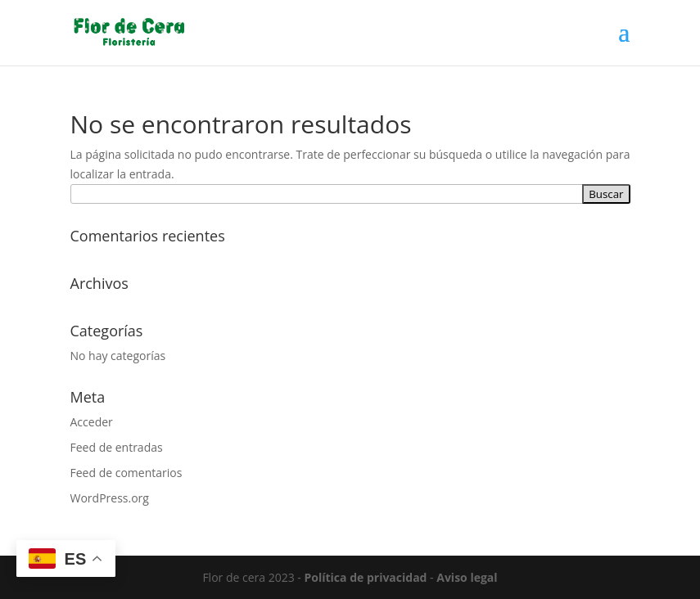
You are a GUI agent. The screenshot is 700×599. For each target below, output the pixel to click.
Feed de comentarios (126, 473)
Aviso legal (467, 577)
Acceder (92, 422)
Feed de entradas (117, 447)
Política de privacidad (366, 577)
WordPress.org (110, 498)
